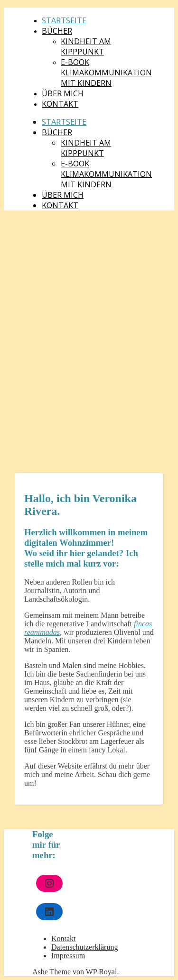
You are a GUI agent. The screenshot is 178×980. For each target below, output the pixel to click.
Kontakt (60, 104)
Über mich (63, 93)
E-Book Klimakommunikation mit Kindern (106, 73)
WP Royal (102, 972)
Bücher (57, 31)
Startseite (64, 20)
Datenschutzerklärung (84, 947)
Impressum (68, 956)
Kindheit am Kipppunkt (86, 46)
